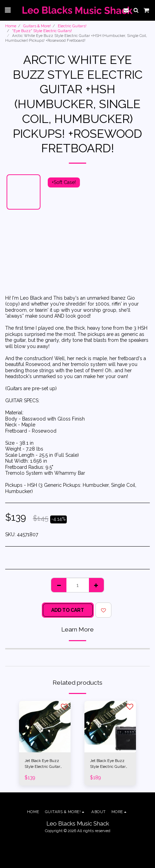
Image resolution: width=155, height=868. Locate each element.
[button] (8, 10)
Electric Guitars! (72, 26)
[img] (45, 727)
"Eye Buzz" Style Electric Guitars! (42, 31)
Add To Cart (68, 610)
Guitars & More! (37, 26)
